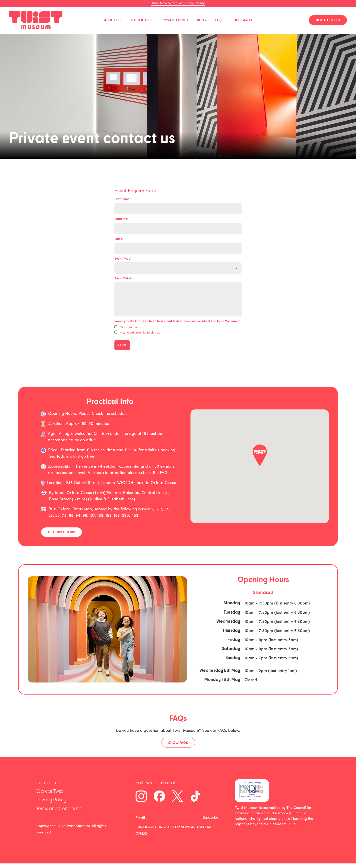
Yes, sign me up (131, 327)
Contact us (48, 782)
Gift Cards (242, 20)
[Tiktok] (195, 796)
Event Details (124, 278)
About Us (112, 20)
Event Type (123, 259)
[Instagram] (141, 796)
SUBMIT (122, 345)
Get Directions (62, 532)
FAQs (219, 20)
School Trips (142, 20)
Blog (201, 20)
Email (119, 239)
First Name (123, 199)
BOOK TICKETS (328, 20)
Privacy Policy (51, 800)
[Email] (169, 818)
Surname (121, 219)
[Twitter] (177, 796)
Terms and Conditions (59, 808)
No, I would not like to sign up (140, 332)
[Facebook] (159, 796)
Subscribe (210, 818)
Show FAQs (178, 743)
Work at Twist (50, 791)
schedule (119, 414)
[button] (260, 455)
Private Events (175, 20)
